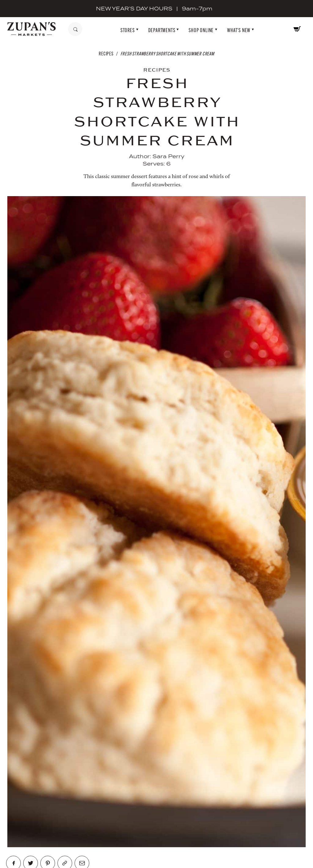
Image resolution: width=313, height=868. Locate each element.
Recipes (106, 54)
